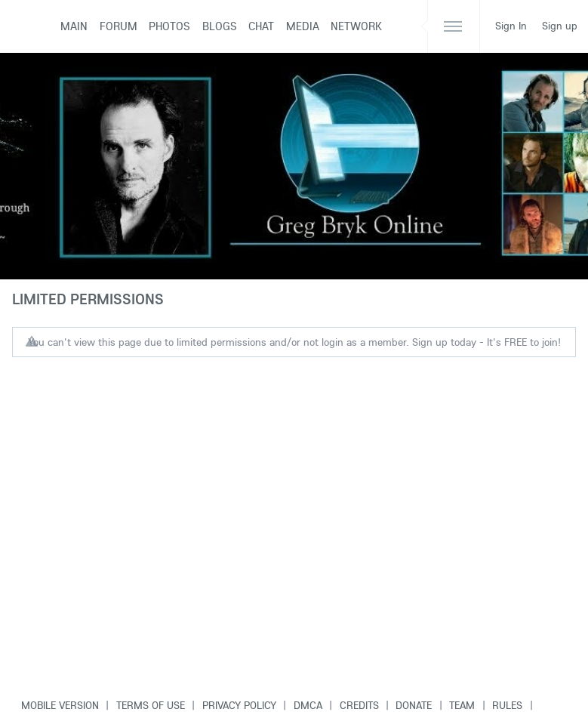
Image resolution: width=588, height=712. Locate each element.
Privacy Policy (239, 705)
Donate (414, 705)
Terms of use (151, 705)
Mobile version (60, 705)
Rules (507, 705)
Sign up (560, 26)
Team (462, 705)
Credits (359, 705)
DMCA (308, 705)
